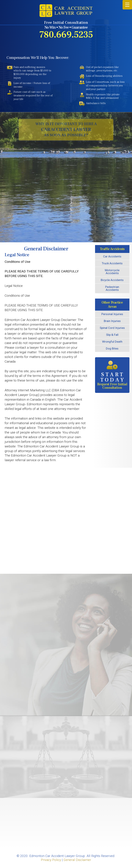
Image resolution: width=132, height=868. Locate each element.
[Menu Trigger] (127, 5)
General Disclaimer (77, 860)
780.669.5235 (66, 35)
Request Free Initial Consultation (112, 375)
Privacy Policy (51, 860)
